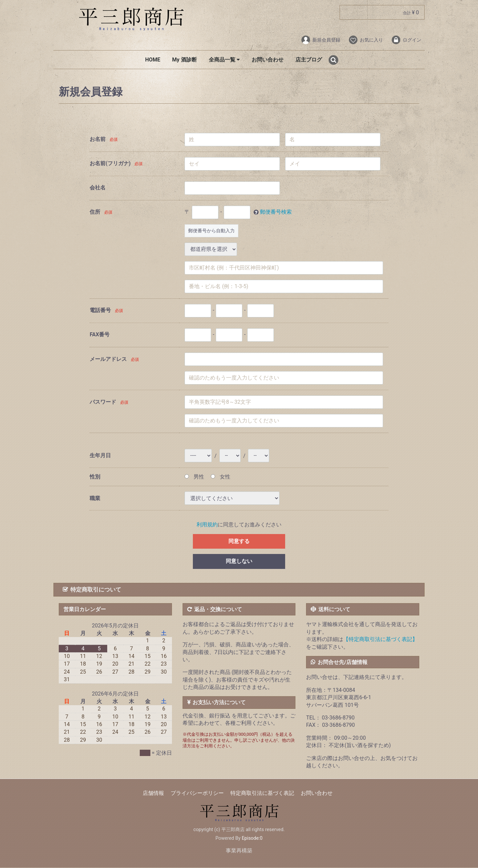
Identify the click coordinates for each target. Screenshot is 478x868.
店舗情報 (153, 793)
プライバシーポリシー (197, 793)
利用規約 (207, 525)
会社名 (98, 188)
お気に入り (366, 40)
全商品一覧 (224, 60)
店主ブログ (309, 60)
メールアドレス (108, 359)
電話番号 (100, 310)
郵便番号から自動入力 (211, 231)
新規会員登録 (320, 40)
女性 (221, 477)
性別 (95, 477)
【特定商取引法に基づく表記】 (380, 639)
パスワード (103, 402)
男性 (194, 477)
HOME (153, 60)
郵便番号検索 (276, 212)
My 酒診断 (185, 60)
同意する (239, 541)
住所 (95, 212)
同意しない (239, 561)
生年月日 (100, 456)
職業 (95, 498)
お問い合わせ (268, 60)
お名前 (98, 139)
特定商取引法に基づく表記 (262, 793)
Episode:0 (252, 838)
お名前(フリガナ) (110, 163)
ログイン (406, 40)
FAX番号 (100, 334)
